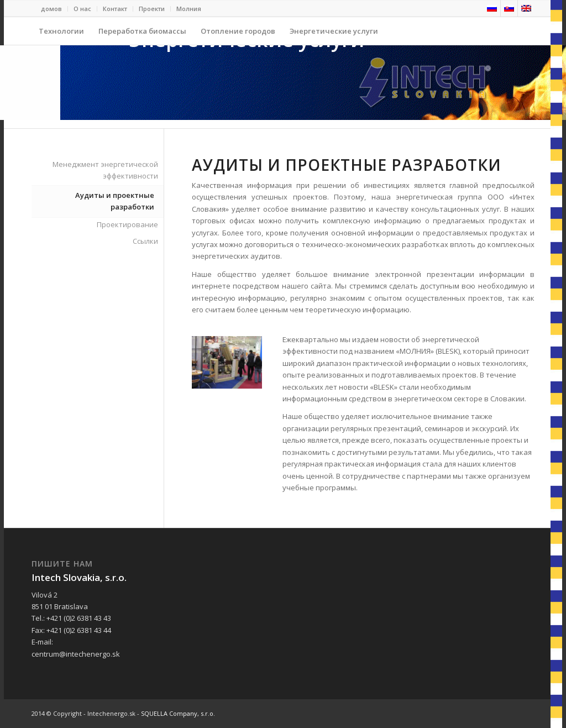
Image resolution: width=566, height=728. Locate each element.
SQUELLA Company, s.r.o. (178, 713)
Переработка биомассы (142, 35)
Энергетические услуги (330, 35)
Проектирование (127, 224)
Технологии (61, 35)
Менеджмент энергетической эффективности (105, 170)
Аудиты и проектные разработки (115, 201)
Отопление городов (238, 35)
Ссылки (145, 241)
